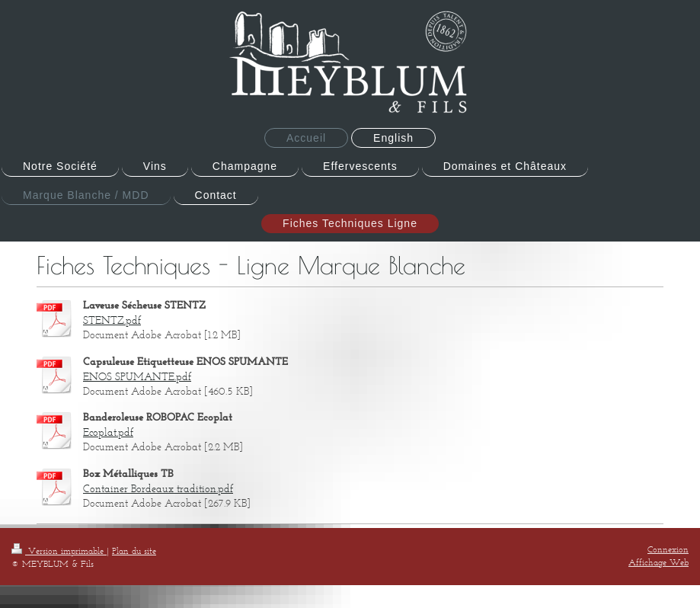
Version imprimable (59, 550)
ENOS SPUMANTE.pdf (137, 377)
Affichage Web (658, 562)
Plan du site (134, 550)
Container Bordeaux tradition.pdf (158, 489)
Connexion (668, 549)
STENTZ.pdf (112, 320)
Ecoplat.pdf (108, 432)
